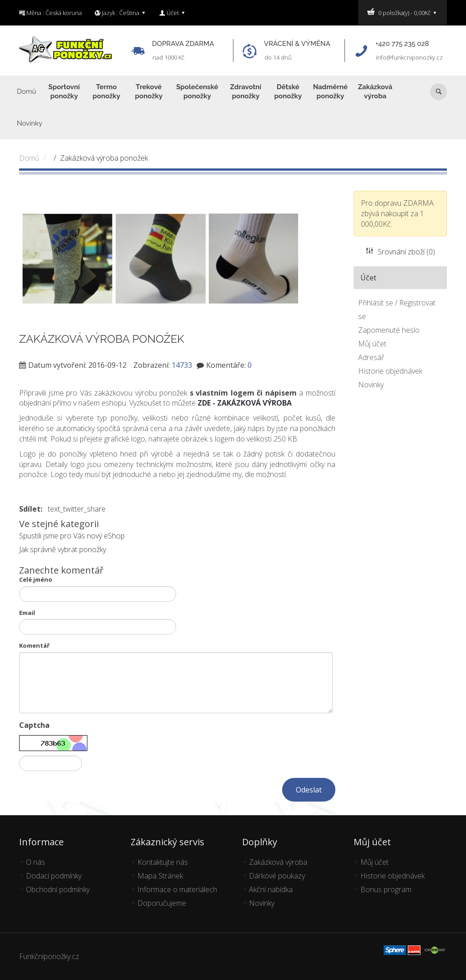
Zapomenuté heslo (389, 330)
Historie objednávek (390, 371)
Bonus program (386, 889)
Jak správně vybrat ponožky (63, 549)
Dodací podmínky (54, 876)
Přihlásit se (376, 303)
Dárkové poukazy (277, 876)
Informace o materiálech (177, 889)
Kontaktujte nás (163, 862)
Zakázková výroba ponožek (104, 158)
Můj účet (372, 344)
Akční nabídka (271, 889)
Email (27, 613)
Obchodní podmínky (58, 889)
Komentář (34, 645)
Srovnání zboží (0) (400, 252)
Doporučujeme (162, 903)
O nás (35, 862)
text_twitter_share (77, 509)
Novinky (371, 385)
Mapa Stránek (160, 876)
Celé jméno (36, 579)
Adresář (371, 357)
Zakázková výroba (278, 862)
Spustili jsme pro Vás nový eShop (72, 536)
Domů (29, 158)
